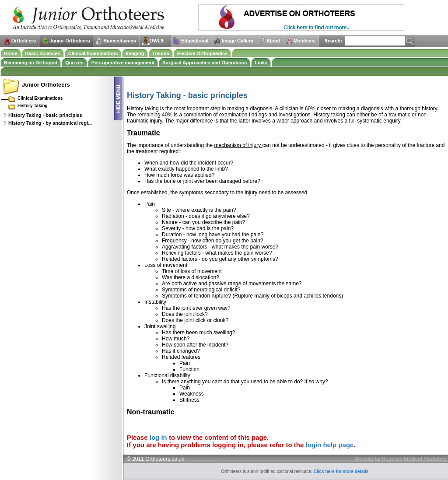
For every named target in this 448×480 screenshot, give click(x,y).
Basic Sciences (43, 53)
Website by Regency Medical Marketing (401, 459)
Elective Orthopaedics (203, 53)
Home (11, 53)
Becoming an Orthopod (31, 63)
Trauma (161, 53)
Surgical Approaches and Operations (205, 63)
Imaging (135, 53)
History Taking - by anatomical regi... (50, 123)
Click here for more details (341, 471)
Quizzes (74, 63)
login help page (329, 445)
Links (261, 63)
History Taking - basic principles (45, 115)
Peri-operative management (123, 63)
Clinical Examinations (93, 53)
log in (158, 437)
